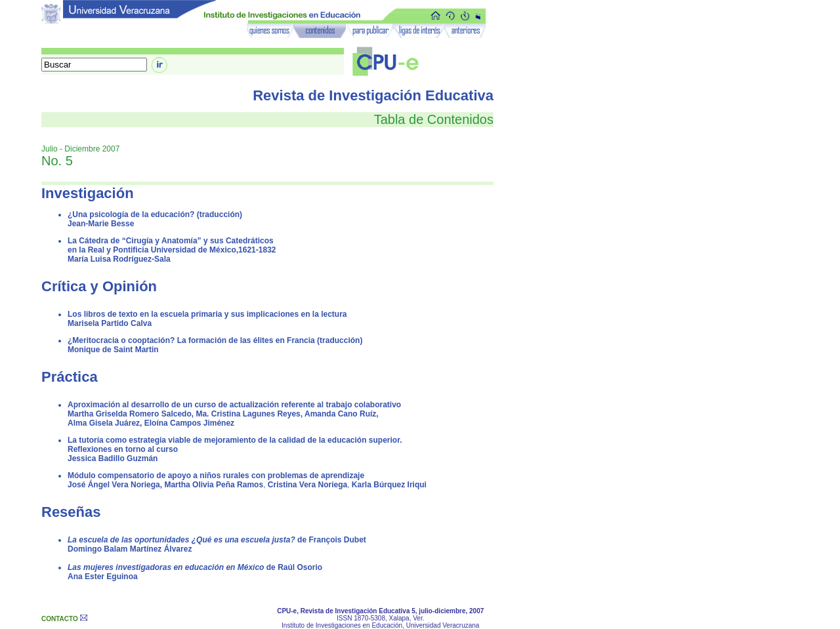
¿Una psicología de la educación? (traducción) (155, 214)
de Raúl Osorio (195, 567)
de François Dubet (217, 540)
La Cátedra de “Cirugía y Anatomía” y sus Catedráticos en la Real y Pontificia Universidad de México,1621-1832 (172, 245)
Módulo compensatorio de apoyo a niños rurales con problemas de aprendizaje (216, 476)
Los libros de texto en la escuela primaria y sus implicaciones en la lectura (207, 314)
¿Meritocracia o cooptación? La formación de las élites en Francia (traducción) (215, 340)
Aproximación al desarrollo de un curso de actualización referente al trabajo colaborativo (234, 405)
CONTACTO (60, 619)
